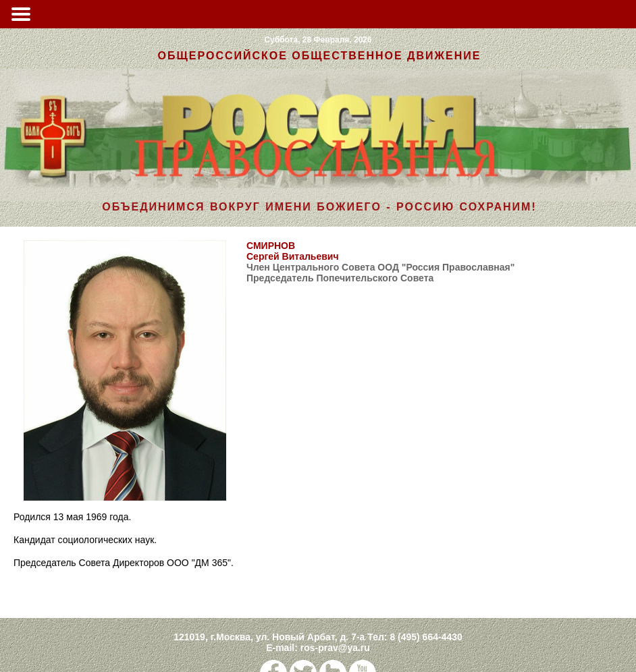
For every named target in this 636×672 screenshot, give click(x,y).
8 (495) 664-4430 (426, 637)
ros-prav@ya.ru (335, 648)
